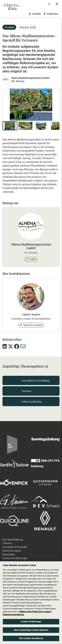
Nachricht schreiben (31, 325)
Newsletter (9, 554)
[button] (10, 126)
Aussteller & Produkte (15, 547)
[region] (31, 603)
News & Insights (12, 551)
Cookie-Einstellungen (15, 558)
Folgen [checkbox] (31, 259)
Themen (7, 543)
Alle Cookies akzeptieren (31, 638)
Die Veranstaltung (13, 540)
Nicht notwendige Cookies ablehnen (31, 630)
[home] (12, 7)
